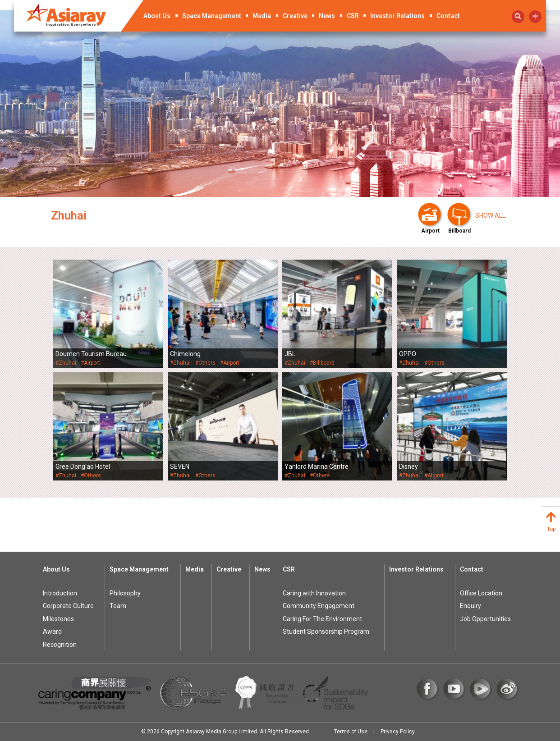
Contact (448, 16)
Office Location (481, 593)
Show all (490, 215)
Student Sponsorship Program (326, 631)
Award (52, 631)
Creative (295, 16)
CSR (353, 16)
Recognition (60, 645)
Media (262, 16)
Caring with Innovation (314, 593)
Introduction (60, 593)
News (327, 16)
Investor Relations (397, 16)
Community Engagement (319, 606)
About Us (157, 16)
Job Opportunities (485, 619)
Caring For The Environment (322, 619)
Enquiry (470, 606)
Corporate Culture (68, 606)
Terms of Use (351, 732)
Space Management (212, 16)
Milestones (58, 619)
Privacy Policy (398, 732)
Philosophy (125, 593)
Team (118, 606)
